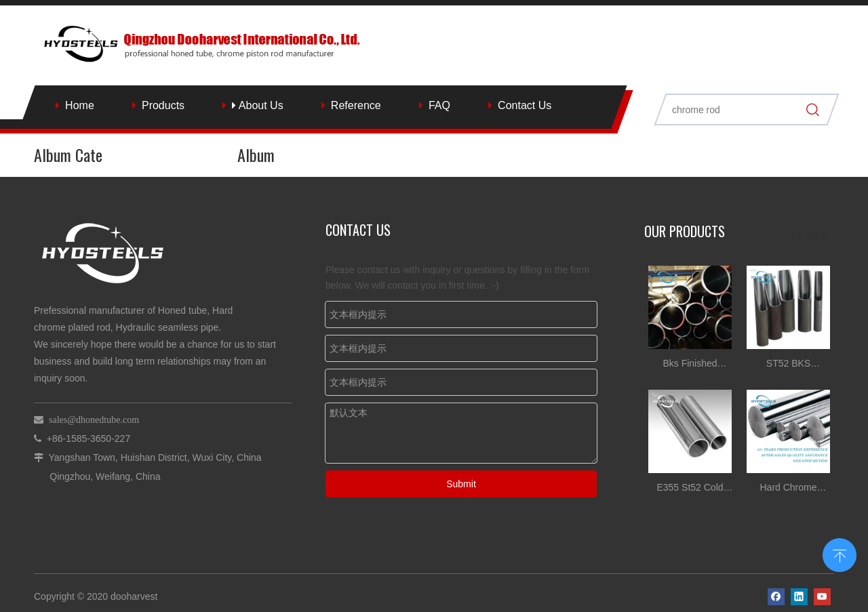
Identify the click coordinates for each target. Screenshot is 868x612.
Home (80, 105)
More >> (810, 236)
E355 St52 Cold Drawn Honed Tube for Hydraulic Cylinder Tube (690, 489)
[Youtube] (822, 597)
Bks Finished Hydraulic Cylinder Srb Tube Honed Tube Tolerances (690, 365)
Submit (461, 484)
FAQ (439, 105)
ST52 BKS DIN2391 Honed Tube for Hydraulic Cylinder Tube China (789, 365)
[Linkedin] (799, 597)
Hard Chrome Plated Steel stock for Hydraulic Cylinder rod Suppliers (788, 489)
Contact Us (525, 105)
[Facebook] (776, 597)
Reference (356, 105)
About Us (257, 105)
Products (163, 105)
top (840, 554)
